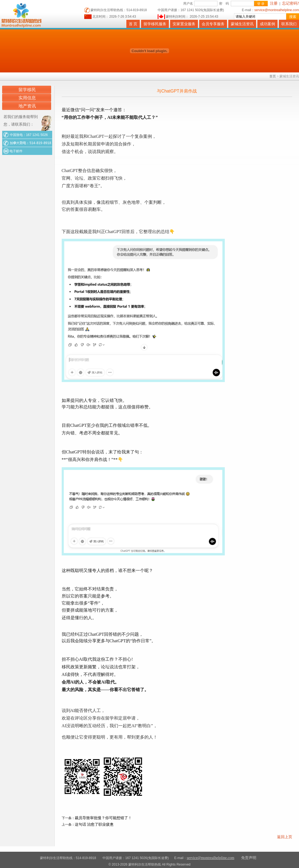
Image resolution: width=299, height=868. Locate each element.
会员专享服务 (213, 24)
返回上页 (285, 837)
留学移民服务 (155, 24)
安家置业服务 (184, 24)
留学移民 (27, 90)
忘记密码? (291, 3)
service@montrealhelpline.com (277, 10)
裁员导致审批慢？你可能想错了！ (103, 818)
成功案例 (267, 24)
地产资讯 (27, 106)
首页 (273, 76)
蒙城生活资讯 (242, 24)
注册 (274, 3)
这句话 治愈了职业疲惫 (94, 824)
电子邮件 (16, 151)
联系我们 (289, 24)
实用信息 (27, 98)
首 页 (133, 24)
